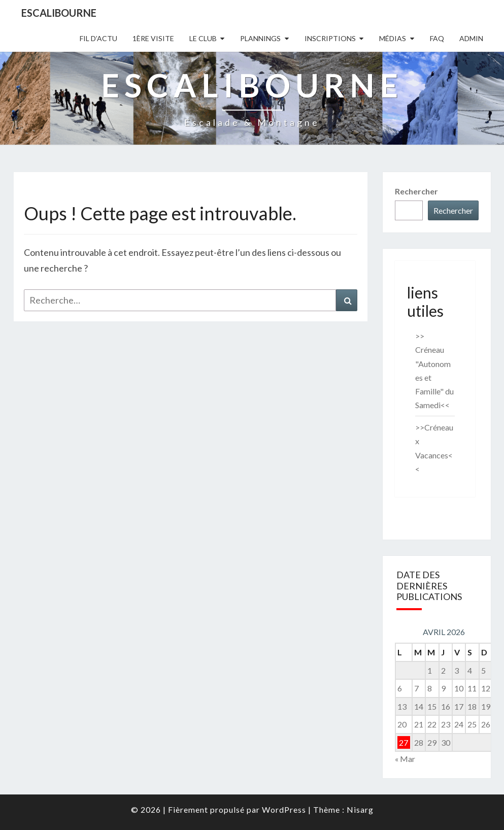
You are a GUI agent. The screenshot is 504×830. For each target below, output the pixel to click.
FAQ (437, 38)
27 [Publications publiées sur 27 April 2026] (404, 742)
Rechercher (416, 191)
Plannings (260, 38)
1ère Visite (153, 38)
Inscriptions (330, 38)
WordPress (284, 809)
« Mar (405, 759)
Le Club (203, 38)
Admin (471, 38)
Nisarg (360, 809)
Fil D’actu (98, 38)
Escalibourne (59, 13)
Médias (393, 38)
